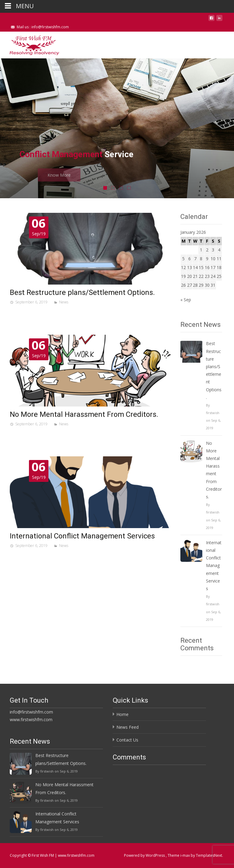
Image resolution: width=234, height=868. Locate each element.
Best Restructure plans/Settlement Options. (82, 292)
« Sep (186, 300)
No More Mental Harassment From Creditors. (84, 414)
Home (122, 714)
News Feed (128, 727)
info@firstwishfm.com (31, 712)
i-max (186, 855)
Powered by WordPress (145, 855)
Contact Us (127, 740)
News (64, 302)
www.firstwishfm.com (31, 719)
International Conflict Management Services (82, 536)
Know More (75, 175)
